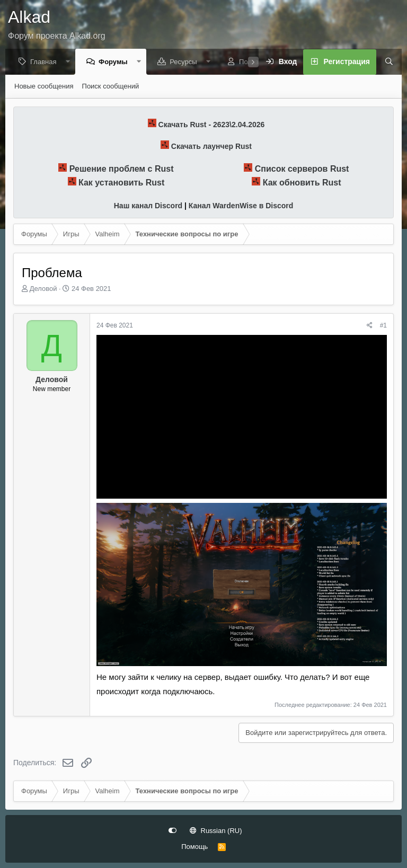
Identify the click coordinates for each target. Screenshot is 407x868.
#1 (383, 326)
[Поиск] (385, 63)
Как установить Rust (121, 183)
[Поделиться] (370, 326)
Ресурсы (186, 62)
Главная (46, 62)
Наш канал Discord (148, 206)
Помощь (194, 847)
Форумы (116, 62)
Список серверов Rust (302, 169)
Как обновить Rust (302, 183)
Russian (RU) (216, 831)
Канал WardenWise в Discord (241, 206)
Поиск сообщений (111, 87)
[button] (70, 62)
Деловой (43, 289)
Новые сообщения (44, 87)
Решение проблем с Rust (122, 169)
